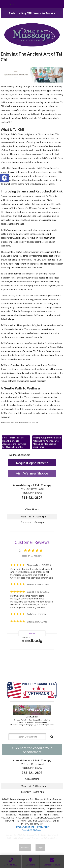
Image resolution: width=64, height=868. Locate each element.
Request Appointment (32, 463)
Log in (40, 847)
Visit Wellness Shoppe (32, 473)
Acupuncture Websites (16, 835)
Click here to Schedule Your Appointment (32, 750)
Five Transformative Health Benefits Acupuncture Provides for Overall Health (14, 442)
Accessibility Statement (32, 830)
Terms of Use (37, 838)
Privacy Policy (43, 827)
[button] (4, 178)
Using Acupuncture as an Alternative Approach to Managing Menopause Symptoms (47, 442)
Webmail (25, 847)
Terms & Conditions (24, 827)
